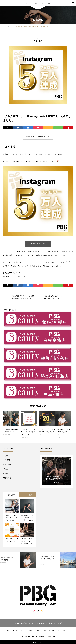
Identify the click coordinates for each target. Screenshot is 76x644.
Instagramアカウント (38, 244)
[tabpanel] (57, 471)
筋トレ (5, 474)
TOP (8, 630)
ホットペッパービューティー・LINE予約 (32, 637)
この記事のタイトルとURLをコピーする (38, 137)
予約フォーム (53, 637)
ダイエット (7, 469)
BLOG (38, 630)
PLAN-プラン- (18, 630)
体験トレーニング (64, 630)
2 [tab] (57, 482)
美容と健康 (7, 465)
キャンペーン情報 (49, 630)
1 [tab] (55, 482)
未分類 (5, 456)
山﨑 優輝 (6, 460)
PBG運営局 (7, 478)
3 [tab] (58, 482)
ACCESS (29, 630)
